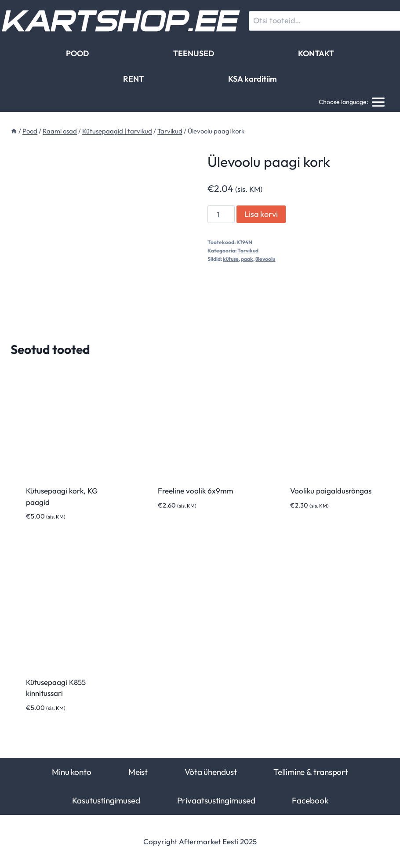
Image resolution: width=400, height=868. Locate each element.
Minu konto (72, 772)
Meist (138, 772)
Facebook (310, 800)
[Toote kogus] (221, 214)
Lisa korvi (261, 214)
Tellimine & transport (311, 772)
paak (247, 259)
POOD (77, 53)
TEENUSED (194, 53)
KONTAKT (316, 53)
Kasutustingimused (106, 800)
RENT (133, 79)
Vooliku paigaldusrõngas (331, 491)
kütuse (231, 259)
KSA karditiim (253, 79)
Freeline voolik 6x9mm (196, 491)
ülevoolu (265, 259)
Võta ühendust (211, 772)
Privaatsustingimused (216, 800)
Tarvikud (248, 250)
